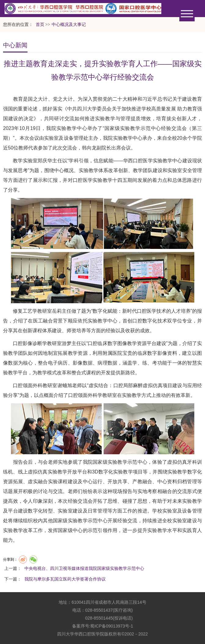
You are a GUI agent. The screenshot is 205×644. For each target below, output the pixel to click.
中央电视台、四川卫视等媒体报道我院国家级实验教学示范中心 (84, 568)
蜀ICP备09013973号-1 (112, 626)
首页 (40, 25)
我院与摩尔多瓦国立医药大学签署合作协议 (65, 579)
